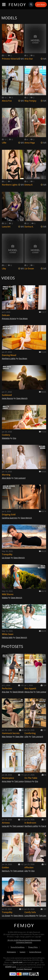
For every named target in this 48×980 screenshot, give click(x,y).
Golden (5, 867)
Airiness (6, 823)
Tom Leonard (20, 478)
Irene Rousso (7, 398)
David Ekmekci (19, 692)
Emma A (28, 185)
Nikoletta (6, 438)
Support (23, 952)
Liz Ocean (29, 269)
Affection (29, 867)
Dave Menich (22, 398)
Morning (6, 475)
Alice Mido (6, 478)
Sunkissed (7, 395)
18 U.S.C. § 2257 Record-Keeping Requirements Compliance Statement (24, 941)
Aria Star (29, 59)
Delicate (6, 315)
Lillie (4, 143)
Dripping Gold (9, 515)
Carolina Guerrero (10, 518)
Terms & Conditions (18, 947)
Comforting (30, 733)
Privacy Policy (33, 947)
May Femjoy (30, 101)
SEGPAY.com (11, 967)
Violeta (5, 598)
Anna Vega (30, 143)
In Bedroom (30, 823)
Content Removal (35, 952)
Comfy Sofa (30, 912)
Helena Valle (7, 637)
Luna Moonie (30, 916)
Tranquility (7, 554)
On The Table (31, 778)
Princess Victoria (10, 59)
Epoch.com (18, 962)
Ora (15, 438)
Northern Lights (10, 185)
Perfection (7, 688)
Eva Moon (23, 318)
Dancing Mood (9, 355)
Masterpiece (8, 778)
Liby (4, 269)
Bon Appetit (30, 688)
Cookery (6, 435)
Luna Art (6, 227)
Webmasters (11, 952)
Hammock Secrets (11, 733)
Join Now (41, 5)
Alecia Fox (7, 101)
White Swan (8, 634)
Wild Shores (8, 594)
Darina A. (29, 227)
